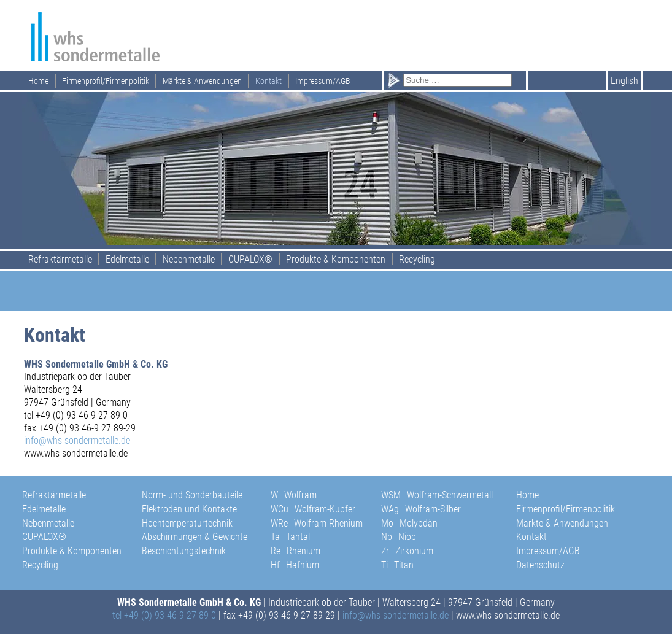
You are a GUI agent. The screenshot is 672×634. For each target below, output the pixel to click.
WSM (437, 495)
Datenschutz (540, 565)
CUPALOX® (250, 259)
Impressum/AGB (323, 81)
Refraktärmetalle (60, 259)
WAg (421, 509)
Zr (407, 551)
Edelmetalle (127, 259)
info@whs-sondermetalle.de (77, 440)
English (624, 81)
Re (295, 551)
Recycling (417, 259)
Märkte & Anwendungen (202, 81)
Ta (290, 537)
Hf (295, 565)
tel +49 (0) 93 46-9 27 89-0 (164, 615)
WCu (313, 509)
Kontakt (268, 81)
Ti (397, 565)
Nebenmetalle (189, 259)
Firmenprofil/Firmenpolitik (106, 81)
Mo (409, 523)
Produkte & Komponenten (336, 259)
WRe (317, 523)
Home (38, 81)
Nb (399, 537)
